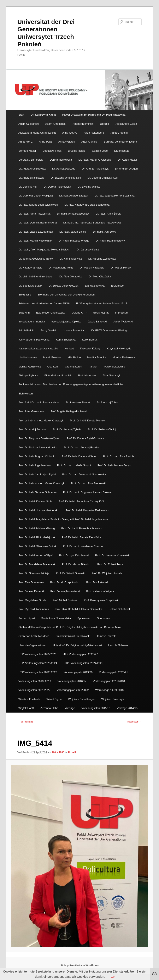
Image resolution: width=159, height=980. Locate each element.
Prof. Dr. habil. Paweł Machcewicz (82, 528)
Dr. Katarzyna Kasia (30, 268)
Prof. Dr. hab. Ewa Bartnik (119, 456)
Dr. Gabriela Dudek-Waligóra (36, 196)
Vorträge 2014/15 (127, 708)
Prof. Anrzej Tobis (107, 402)
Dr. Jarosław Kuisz (88, 250)
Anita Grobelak (119, 133)
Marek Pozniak (52, 357)
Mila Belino (74, 357)
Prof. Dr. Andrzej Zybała (67, 429)
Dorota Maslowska (61, 160)
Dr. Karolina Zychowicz (102, 259)
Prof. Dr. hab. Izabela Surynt (74, 465)
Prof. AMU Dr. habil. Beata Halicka (39, 402)
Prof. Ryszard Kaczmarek (34, 609)
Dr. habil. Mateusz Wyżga (74, 241)
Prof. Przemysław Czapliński (101, 600)
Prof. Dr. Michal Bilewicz (76, 564)
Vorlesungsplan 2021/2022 (34, 690)
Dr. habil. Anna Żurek (108, 214)
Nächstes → (135, 722)
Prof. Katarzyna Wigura (100, 591)
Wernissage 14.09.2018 (109, 690)
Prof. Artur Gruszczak (31, 411)
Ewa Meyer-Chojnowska (51, 313)
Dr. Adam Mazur (127, 160)
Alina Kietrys (70, 133)
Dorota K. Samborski (31, 160)
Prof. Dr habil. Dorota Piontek (87, 420)
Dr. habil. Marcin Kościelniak (35, 241)
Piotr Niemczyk (87, 375)
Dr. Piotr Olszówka (100, 276)
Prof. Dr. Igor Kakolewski (74, 555)
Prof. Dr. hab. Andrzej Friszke (81, 447)
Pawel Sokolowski (115, 367)
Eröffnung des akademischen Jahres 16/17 (102, 303)
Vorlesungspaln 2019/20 (78, 672)
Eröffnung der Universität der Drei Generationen (66, 295)
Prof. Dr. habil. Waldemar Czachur (83, 546)
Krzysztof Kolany (90, 348)
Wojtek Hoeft (26, 708)
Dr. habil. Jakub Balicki (73, 232)
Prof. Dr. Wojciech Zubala (107, 573)
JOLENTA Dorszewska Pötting (108, 330)
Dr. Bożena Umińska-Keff (66, 178)
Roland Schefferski (120, 609)
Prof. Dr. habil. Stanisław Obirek (37, 546)
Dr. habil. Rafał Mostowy (110, 241)
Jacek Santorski (97, 322)
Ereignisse (117, 286)
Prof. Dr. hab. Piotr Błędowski (89, 483)
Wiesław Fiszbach (29, 699)
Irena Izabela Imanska (32, 322)
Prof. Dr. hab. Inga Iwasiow (34, 465)
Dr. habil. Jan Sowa (105, 232)
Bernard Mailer (27, 151)
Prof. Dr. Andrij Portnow (32, 429)
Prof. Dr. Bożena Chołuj (102, 429)
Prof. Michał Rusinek (65, 600)
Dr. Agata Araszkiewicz (32, 169)
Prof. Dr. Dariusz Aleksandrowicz (38, 447)
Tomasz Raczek (106, 636)
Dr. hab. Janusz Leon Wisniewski (38, 205)
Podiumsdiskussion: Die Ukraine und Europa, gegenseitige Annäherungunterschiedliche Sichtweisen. (71, 389)
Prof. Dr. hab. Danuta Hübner (79, 456)
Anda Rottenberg (94, 133)
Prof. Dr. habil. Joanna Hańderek (39, 510)
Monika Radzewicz (124, 357)
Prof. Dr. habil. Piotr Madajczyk (37, 537)
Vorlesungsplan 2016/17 (72, 681)
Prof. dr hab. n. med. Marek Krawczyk (41, 420)
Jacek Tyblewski (123, 322)
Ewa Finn (24, 313)
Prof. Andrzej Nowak (78, 402)
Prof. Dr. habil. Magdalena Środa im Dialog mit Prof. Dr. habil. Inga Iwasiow (63, 519)
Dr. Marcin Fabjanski (92, 268)
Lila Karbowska (28, 357)
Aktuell (104, 124)
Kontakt (69, 348)
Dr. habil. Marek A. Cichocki (95, 160)
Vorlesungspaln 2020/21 (113, 672)
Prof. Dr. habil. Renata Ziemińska (81, 537)
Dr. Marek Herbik (121, 268)
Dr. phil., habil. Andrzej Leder (36, 276)
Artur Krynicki (89, 142)
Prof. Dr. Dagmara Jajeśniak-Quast (39, 438)
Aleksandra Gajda (126, 124)
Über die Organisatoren (32, 645)
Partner (93, 367)
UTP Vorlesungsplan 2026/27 (81, 654)
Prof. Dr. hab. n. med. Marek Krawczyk (42, 483)
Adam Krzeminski (56, 124)
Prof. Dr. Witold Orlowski (70, 573)
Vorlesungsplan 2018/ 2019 (35, 681)
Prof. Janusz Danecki (31, 591)
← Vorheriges (25, 722)
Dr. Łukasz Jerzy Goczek (64, 286)
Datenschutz (122, 151)
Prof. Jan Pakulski (97, 582)
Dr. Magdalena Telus (61, 268)
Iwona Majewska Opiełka (66, 322)
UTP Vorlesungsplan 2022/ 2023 (38, 672)
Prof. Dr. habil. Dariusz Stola (35, 501)
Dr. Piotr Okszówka (71, 276)
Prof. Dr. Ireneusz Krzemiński (113, 555)
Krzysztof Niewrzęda (119, 348)
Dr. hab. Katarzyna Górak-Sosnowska (87, 205)
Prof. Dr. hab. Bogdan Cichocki (37, 456)
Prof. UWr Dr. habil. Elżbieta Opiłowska (79, 609)
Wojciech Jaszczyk (113, 699)
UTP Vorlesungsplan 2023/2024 (38, 663)
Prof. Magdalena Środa (32, 600)
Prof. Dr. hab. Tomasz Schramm (37, 492)
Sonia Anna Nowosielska (56, 618)
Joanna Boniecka (73, 330)
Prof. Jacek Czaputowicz (65, 582)
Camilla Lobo (100, 151)
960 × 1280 (58, 752)
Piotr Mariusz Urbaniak (58, 375)
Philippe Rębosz (28, 375)
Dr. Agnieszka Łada (64, 169)
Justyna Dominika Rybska (34, 340)
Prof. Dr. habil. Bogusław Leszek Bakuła (87, 492)
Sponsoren (84, 618)
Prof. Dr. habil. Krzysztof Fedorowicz (87, 510)
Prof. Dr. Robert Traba (110, 564)
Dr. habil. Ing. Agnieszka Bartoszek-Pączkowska (92, 223)
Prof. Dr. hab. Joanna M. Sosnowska (84, 474)
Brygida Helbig (77, 151)
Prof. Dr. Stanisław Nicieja (34, 573)
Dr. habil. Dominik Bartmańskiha (38, 223)
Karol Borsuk (90, 340)
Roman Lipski (27, 618)
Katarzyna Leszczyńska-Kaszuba (38, 348)
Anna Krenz (25, 142)
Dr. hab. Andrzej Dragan (74, 196)
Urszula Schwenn (119, 645)
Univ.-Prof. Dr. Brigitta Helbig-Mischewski (77, 645)
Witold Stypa (54, 699)
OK (113, 977)
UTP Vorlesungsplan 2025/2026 (37, 654)
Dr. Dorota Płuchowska (57, 187)
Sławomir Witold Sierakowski (73, 636)
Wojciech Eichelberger (81, 699)
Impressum (122, 313)
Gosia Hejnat (101, 313)
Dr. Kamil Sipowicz (71, 259)
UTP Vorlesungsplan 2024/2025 (83, 663)
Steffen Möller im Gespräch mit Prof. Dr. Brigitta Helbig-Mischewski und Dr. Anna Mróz (70, 627)
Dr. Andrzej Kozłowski (31, 178)
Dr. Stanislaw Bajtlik (30, 286)
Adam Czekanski (29, 124)
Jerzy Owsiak (49, 330)
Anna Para (45, 142)
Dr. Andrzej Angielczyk (95, 169)
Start (21, 115)
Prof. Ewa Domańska (31, 582)
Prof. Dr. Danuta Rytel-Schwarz (85, 438)
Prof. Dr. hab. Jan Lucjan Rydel (37, 474)
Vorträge (70, 708)
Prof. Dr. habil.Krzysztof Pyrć (36, 555)
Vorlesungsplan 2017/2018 (109, 681)
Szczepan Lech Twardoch (34, 636)
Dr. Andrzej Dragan (126, 169)
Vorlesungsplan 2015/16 (96, 708)
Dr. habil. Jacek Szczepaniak (36, 232)
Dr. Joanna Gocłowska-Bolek (36, 259)
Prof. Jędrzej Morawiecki (65, 591)
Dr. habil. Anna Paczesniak (34, 214)
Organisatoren (73, 367)
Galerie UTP (79, 313)
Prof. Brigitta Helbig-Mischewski (69, 411)
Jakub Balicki (26, 330)
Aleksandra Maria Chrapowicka (37, 133)
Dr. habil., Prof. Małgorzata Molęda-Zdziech (44, 250)
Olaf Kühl (53, 367)
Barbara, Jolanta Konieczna (120, 142)
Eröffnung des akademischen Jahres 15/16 (44, 303)
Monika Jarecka (97, 357)
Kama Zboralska (66, 340)
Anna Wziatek (66, 142)
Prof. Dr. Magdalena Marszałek (37, 564)
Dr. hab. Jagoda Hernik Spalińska (114, 196)
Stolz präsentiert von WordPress (79, 965)
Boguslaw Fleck (52, 151)
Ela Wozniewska (95, 286)
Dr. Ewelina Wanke (89, 187)
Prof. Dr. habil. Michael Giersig (37, 528)
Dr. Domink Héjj (28, 187)
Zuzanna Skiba (49, 708)
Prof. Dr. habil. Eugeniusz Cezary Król (81, 501)
